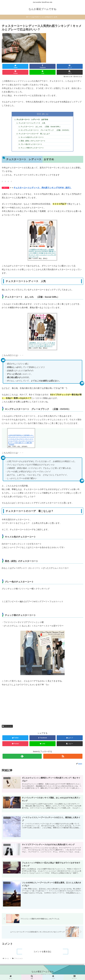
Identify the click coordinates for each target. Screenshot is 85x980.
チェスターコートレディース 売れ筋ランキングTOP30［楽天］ (43, 189)
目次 (39, 114)
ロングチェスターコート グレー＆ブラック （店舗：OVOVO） (46, 131)
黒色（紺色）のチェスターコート (33, 142)
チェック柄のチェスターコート (32, 149)
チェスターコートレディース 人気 (31, 123)
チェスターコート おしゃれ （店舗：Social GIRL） (41, 127)
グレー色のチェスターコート (31, 145)
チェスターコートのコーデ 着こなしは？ (34, 134)
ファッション (7, 728)
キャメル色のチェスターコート (32, 138)
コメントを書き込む (42, 954)
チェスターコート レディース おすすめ (32, 119)
